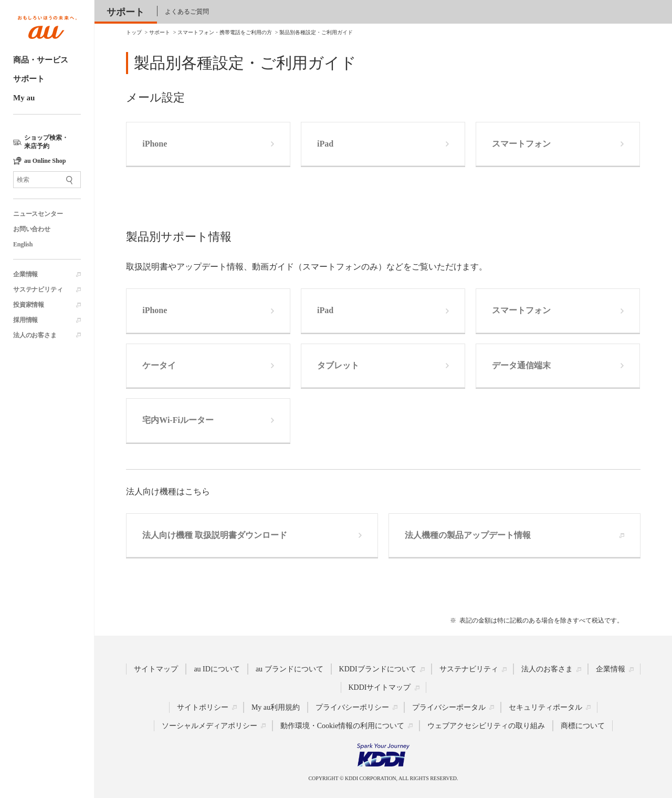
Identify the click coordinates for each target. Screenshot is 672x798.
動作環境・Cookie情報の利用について (342, 726)
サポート (29, 79)
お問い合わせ (32, 229)
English (23, 244)
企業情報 (25, 274)
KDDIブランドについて (378, 669)
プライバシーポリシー (352, 707)
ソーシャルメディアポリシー (209, 726)
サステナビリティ (38, 289)
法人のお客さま (35, 335)
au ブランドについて (290, 669)
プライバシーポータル (449, 707)
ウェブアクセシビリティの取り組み (486, 726)
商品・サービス (41, 60)
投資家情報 (29, 305)
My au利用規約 (276, 707)
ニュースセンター (38, 214)
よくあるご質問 (187, 12)
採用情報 (25, 320)
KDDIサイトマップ (380, 687)
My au (24, 98)
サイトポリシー (203, 707)
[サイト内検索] (47, 180)
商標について (583, 726)
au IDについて (217, 669)
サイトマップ (156, 669)
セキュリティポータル (545, 707)
